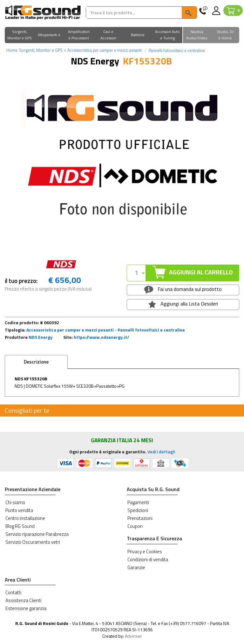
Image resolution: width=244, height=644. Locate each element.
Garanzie (136, 567)
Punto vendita (19, 510)
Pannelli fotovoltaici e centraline (176, 50)
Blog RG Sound (20, 526)
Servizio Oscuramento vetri (33, 542)
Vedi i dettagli (161, 452)
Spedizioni (138, 510)
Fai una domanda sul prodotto (183, 289)
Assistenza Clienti (23, 600)
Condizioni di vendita (148, 559)
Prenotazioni (140, 518)
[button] (20, 35)
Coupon (135, 526)
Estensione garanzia (26, 608)
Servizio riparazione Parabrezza (37, 534)
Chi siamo (15, 502)
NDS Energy (41, 337)
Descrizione (36, 362)
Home (12, 50)
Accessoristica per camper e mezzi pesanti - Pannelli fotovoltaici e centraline (106, 330)
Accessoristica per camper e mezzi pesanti (103, 50)
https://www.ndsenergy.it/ (102, 337)
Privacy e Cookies (145, 552)
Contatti (13, 592)
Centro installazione (25, 518)
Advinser (133, 636)
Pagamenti (138, 502)
